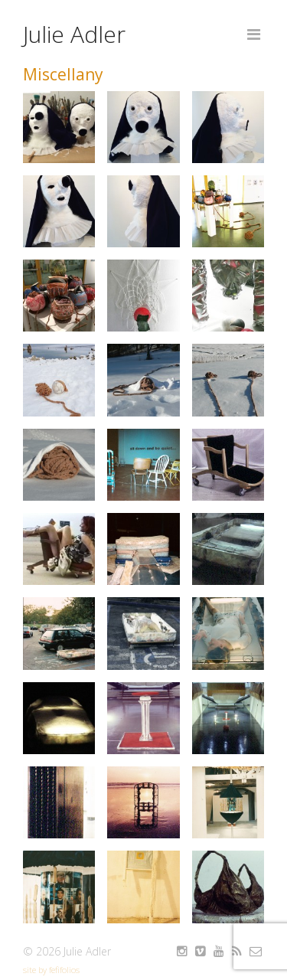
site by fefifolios (51, 970)
